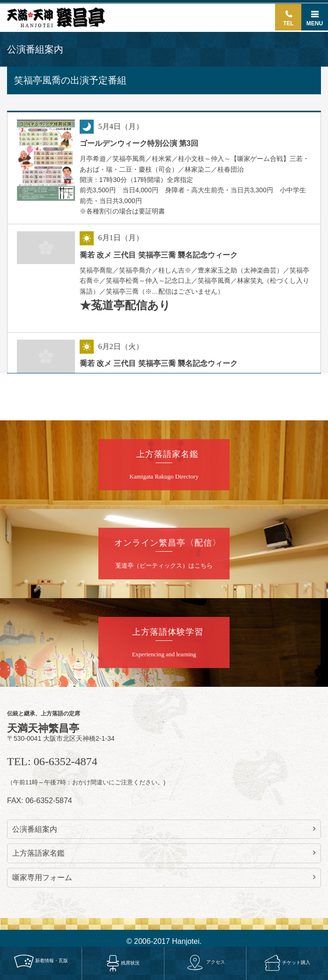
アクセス (205, 962)
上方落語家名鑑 (164, 853)
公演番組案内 (164, 829)
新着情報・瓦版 (41, 961)
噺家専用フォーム (164, 877)
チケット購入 (287, 962)
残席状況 (123, 963)
